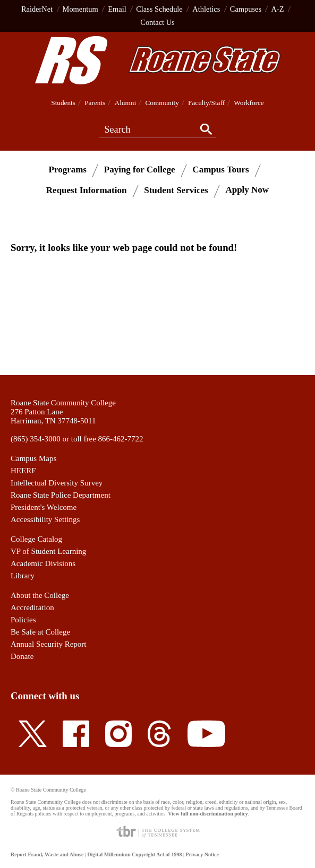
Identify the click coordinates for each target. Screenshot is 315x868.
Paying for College (140, 169)
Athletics (206, 9)
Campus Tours (220, 169)
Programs (68, 169)
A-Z (278, 9)
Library (23, 576)
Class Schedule (159, 9)
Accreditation (32, 607)
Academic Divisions (43, 563)
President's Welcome (44, 507)
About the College (40, 595)
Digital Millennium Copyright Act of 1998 (134, 854)
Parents (95, 103)
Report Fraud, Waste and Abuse (47, 854)
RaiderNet (37, 9)
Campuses (246, 9)
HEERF (23, 471)
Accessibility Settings (45, 519)
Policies (23, 620)
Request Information (87, 190)
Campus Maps (33, 458)
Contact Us (157, 22)
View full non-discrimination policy (208, 814)
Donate (22, 656)
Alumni (126, 103)
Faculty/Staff (206, 103)
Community (162, 103)
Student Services (176, 190)
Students (63, 103)
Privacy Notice (202, 854)
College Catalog (36, 539)
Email (117, 9)
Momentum (80, 9)
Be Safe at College (40, 632)
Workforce (249, 103)
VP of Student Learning (48, 551)
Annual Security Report (48, 644)
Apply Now (247, 190)
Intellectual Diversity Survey (57, 483)
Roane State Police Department (61, 495)
